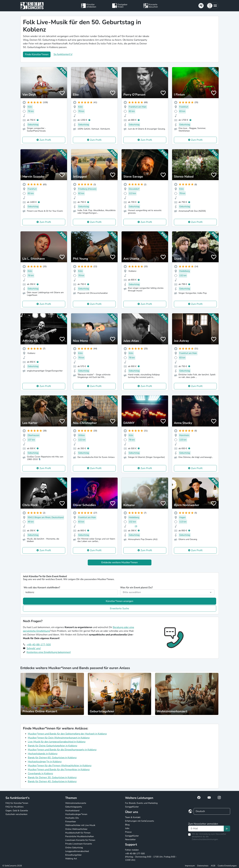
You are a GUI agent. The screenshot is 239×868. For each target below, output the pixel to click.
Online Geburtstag (74, 848)
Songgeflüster (132, 807)
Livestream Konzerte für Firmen (80, 840)
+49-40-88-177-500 (39, 645)
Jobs (127, 828)
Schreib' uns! (34, 648)
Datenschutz (203, 866)
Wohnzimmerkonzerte (76, 803)
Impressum (190, 866)
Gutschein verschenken (16, 814)
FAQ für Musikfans (15, 807)
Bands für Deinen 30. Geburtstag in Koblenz (52, 777)
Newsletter (130, 839)
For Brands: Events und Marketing (141, 803)
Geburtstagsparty (74, 807)
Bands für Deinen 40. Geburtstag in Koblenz (52, 781)
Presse (128, 832)
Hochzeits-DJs (72, 818)
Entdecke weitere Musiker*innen (119, 562)
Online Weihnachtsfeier (76, 829)
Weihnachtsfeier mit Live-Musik (80, 825)
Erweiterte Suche (119, 608)
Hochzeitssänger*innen (76, 814)
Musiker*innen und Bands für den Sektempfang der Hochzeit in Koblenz (67, 734)
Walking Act (71, 859)
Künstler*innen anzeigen (119, 601)
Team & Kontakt (133, 817)
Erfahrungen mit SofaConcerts (140, 821)
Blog (127, 825)
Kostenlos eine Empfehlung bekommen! (49, 652)
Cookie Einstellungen (227, 866)
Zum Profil (45, 140)
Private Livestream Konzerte (79, 844)
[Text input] (206, 829)
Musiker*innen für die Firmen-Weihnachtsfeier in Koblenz (60, 766)
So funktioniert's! (63, 54)
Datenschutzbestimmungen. (205, 839)
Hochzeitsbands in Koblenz (43, 754)
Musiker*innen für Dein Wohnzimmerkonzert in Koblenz (59, 738)
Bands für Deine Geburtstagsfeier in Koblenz (53, 746)
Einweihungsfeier (73, 855)
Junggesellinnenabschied (77, 851)
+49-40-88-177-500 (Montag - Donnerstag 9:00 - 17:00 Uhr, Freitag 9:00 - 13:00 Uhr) (151, 857)
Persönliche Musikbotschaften (80, 836)
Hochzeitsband (72, 811)
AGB (213, 866)
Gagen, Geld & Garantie (17, 811)
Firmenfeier (71, 822)
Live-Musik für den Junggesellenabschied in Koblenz (57, 742)
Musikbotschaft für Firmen (78, 833)
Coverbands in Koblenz (40, 773)
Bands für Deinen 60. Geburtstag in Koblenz (52, 758)
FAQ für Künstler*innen (17, 803)
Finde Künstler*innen (37, 54)
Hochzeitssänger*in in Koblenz (45, 762)
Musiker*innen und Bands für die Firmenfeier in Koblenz (59, 770)
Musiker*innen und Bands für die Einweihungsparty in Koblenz (62, 750)
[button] (212, 6)
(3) (136, 526)
